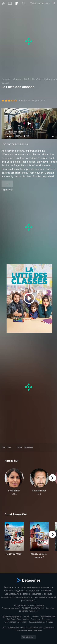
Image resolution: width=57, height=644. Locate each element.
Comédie (37, 79)
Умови (35, 616)
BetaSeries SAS (14, 619)
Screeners (35, 619)
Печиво (27, 616)
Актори (7, 447)
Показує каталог (20, 605)
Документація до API (11, 608)
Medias (26, 619)
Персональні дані (48, 616)
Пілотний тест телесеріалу (15, 622)
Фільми (17, 79)
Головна (6, 79)
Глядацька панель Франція (41, 622)
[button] (14, 483)
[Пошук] (54, 3)
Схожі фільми (24, 447)
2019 (26, 79)
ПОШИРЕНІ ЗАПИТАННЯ (33, 608)
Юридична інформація (11, 616)
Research (46, 619)
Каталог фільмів (37, 605)
